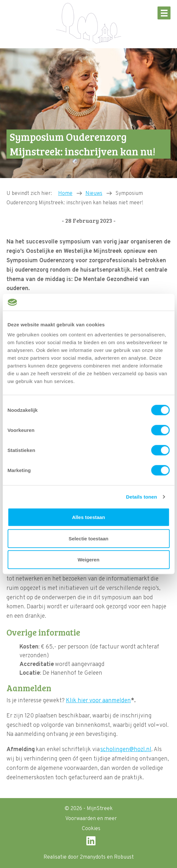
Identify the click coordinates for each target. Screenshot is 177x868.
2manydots (93, 857)
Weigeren (88, 560)
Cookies (91, 829)
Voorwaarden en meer (91, 819)
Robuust (124, 857)
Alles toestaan (89, 517)
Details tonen (141, 496)
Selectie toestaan (88, 538)
